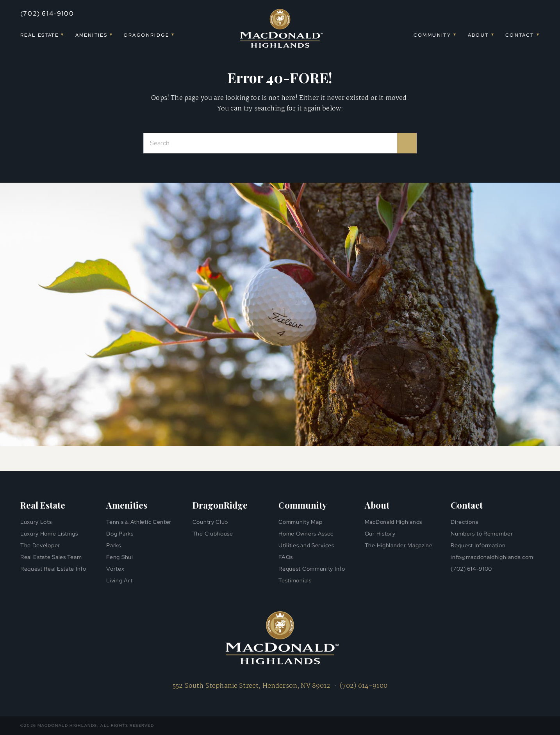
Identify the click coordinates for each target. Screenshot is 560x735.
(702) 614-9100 (47, 13)
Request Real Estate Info (53, 569)
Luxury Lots (36, 522)
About (478, 35)
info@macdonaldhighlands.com (492, 557)
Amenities (92, 35)
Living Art (119, 580)
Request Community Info (312, 569)
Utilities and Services (306, 545)
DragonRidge (147, 35)
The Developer (40, 545)
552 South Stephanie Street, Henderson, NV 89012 (252, 686)
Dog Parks (120, 534)
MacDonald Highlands (393, 522)
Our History (380, 534)
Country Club (210, 522)
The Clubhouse (213, 534)
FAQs (286, 557)
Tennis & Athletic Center (139, 522)
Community (432, 35)
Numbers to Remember (482, 534)
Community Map (300, 522)
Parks (114, 545)
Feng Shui (119, 557)
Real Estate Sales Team (51, 557)
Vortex (115, 569)
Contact (520, 35)
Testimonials (295, 580)
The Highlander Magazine (399, 545)
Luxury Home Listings (49, 534)
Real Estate (39, 35)
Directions (464, 522)
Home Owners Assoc (306, 534)
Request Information (478, 545)
